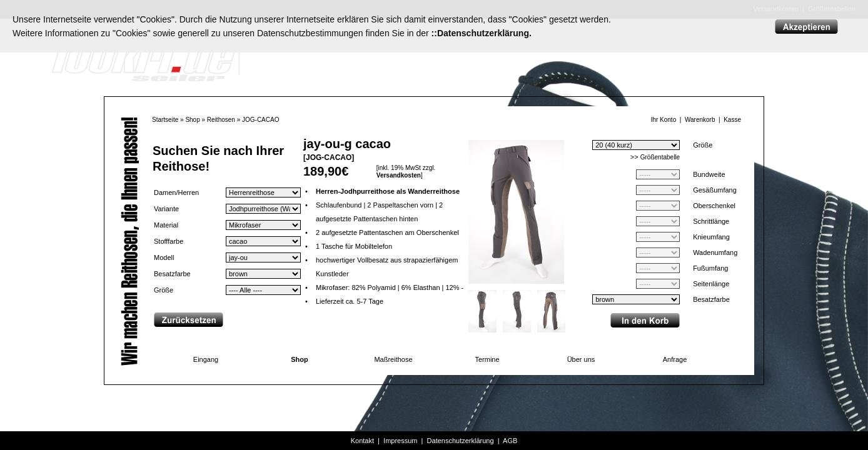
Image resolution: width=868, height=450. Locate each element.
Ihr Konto (664, 120)
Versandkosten (399, 175)
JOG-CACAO (260, 120)
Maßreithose (393, 359)
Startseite (165, 120)
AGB (510, 441)
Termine (487, 359)
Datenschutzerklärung (461, 441)
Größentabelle (660, 157)
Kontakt (362, 441)
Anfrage (675, 359)
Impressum (400, 441)
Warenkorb (700, 120)
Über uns (581, 359)
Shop (192, 120)
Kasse (732, 120)
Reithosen (221, 120)
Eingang (206, 359)
